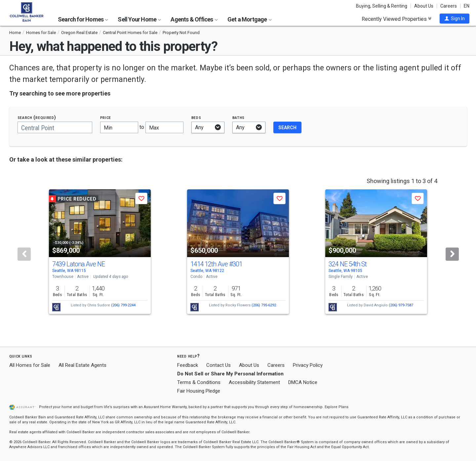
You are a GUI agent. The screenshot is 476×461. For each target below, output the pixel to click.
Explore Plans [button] (337, 407)
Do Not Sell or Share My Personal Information (230, 374)
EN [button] (467, 6)
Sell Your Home (139, 19)
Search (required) (37, 117)
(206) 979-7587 (401, 305)
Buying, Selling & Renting (382, 6)
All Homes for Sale (30, 365)
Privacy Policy (308, 365)
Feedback (188, 365)
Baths (239, 117)
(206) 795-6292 (264, 305)
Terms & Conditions (199, 382)
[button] (455, 19)
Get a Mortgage (250, 19)
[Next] (452, 254)
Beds (196, 117)
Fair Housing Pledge (199, 391)
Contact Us (218, 365)
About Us (424, 6)
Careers (449, 6)
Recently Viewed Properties (397, 19)
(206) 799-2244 (123, 305)
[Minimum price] (119, 127)
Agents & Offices (194, 19)
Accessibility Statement (254, 382)
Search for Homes (83, 19)
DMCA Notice (303, 382)
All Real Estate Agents (82, 365)
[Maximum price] (164, 127)
